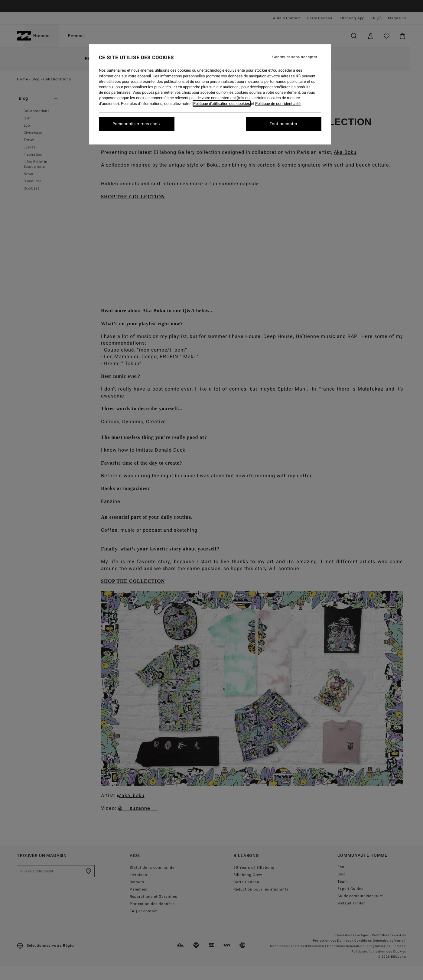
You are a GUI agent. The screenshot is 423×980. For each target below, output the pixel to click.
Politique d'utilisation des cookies (222, 104)
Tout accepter (284, 124)
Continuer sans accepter (295, 57)
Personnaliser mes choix (137, 124)
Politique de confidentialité (278, 104)
